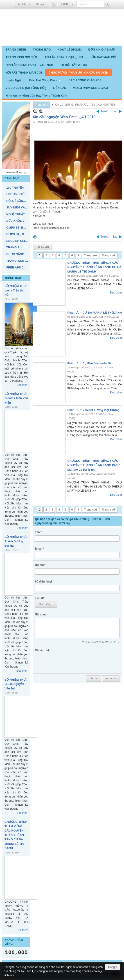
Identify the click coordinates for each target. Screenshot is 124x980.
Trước (104, 111)
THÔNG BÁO (13, 278)
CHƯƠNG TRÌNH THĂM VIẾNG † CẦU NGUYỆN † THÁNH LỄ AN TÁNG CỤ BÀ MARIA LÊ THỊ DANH (16, 835)
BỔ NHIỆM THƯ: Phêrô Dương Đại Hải (16, 541)
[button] (45, 80)
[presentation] (69, 662)
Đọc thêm (23, 385)
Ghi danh (40, 4)
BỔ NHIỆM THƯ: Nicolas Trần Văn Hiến (16, 398)
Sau (115, 111)
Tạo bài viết (43, 247)
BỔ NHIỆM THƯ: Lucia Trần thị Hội (16, 290)
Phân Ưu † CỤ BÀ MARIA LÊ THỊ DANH (95, 313)
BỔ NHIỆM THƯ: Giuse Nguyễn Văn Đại (16, 684)
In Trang (35, 237)
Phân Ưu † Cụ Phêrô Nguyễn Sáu (90, 363)
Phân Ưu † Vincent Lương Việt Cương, (94, 410)
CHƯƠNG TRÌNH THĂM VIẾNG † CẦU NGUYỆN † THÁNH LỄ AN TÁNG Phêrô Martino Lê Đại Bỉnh (94, 465)
